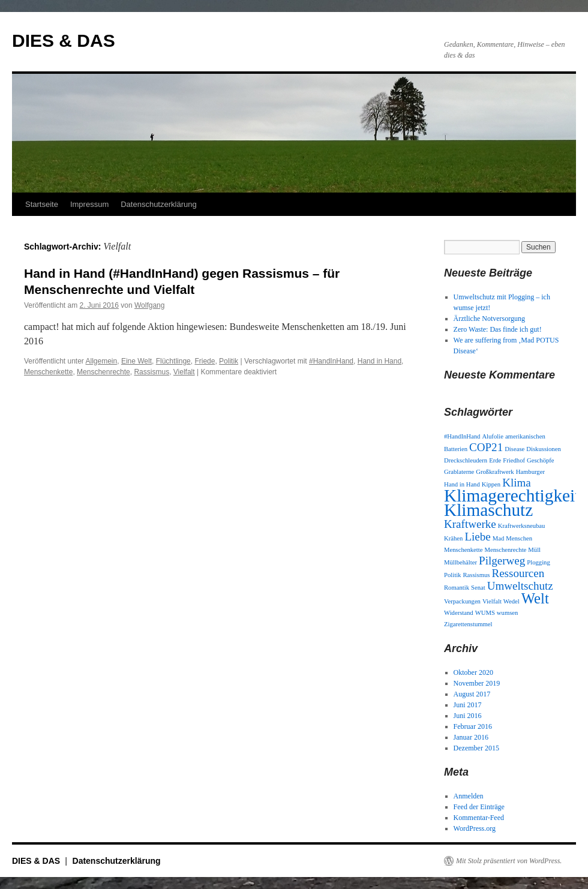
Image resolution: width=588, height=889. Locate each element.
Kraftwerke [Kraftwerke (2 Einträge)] (470, 524)
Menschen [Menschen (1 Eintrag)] (519, 538)
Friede (205, 361)
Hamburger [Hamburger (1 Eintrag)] (530, 472)
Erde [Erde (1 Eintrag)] (495, 460)
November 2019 (477, 683)
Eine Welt (136, 361)
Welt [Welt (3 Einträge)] (535, 598)
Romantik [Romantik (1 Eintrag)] (457, 588)
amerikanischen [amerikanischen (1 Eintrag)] (525, 436)
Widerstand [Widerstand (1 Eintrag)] (459, 613)
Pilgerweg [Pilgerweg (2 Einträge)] (502, 561)
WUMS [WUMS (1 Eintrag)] (485, 613)
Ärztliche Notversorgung (489, 319)
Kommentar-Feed (479, 818)
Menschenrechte (103, 372)
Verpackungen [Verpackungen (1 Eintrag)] (462, 601)
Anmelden (469, 796)
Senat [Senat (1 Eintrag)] (478, 588)
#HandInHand (331, 361)
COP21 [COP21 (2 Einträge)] (486, 447)
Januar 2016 (471, 737)
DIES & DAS (64, 40)
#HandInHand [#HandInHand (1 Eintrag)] (462, 436)
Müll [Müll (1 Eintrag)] (534, 550)
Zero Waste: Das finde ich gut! (498, 329)
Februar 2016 (473, 726)
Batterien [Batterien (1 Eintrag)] (456, 449)
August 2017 (472, 694)
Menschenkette (48, 372)
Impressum (89, 204)
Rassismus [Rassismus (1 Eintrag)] (476, 575)
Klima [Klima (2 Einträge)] (517, 483)
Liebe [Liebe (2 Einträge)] (477, 537)
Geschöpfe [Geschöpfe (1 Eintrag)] (541, 460)
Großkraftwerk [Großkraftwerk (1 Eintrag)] (495, 472)
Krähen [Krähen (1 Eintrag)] (453, 538)
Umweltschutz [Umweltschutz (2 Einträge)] (520, 586)
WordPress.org (475, 828)
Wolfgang (149, 305)
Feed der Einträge (479, 807)
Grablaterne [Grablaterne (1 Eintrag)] (459, 472)
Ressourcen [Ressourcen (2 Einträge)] (518, 573)
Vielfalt (184, 372)
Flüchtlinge (173, 361)
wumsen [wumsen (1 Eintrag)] (508, 613)
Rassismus (151, 372)
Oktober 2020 (473, 672)
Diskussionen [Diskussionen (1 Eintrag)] (543, 449)
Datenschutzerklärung (158, 204)
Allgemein (102, 361)
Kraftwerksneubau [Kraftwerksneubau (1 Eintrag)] (522, 526)
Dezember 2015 (476, 748)
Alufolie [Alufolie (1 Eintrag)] (493, 436)
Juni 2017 (468, 705)
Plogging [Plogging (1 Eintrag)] (538, 562)
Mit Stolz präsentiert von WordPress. (509, 861)
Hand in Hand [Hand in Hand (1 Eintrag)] (462, 484)
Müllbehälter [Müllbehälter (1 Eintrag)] (460, 562)
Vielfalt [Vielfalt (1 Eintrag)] (492, 601)
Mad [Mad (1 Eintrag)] (499, 538)
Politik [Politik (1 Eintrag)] (452, 575)
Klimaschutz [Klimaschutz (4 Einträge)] (488, 510)
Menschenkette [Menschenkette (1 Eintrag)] (463, 550)
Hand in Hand (379, 361)
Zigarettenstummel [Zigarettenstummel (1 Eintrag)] (468, 624)
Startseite (42, 204)
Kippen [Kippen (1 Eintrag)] (491, 484)
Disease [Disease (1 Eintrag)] (514, 449)
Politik (229, 361)
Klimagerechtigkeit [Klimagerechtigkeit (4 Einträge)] (512, 495)
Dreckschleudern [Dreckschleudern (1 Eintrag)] (466, 460)
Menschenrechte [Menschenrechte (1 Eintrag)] (506, 550)
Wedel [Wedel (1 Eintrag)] (511, 601)
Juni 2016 (468, 716)
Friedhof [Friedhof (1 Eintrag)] (514, 460)
